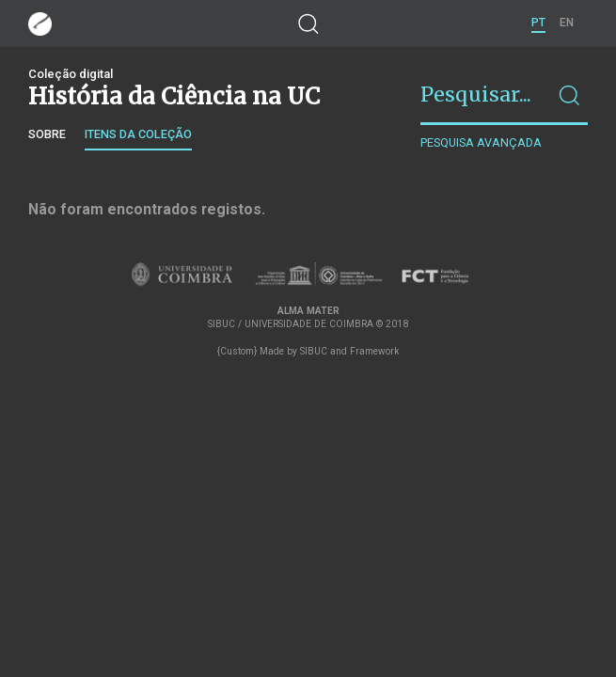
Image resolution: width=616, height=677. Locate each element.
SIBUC (314, 351)
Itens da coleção (138, 134)
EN (567, 23)
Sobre (47, 134)
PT (538, 23)
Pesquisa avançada (481, 142)
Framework (374, 351)
